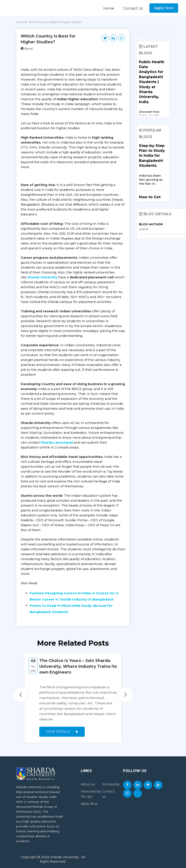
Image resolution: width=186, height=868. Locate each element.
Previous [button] (21, 695)
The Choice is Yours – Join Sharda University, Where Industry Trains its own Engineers (78, 666)
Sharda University (42, 277)
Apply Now (164, 8)
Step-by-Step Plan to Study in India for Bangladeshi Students (152, 156)
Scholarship (111, 784)
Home (109, 8)
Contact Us (133, 8)
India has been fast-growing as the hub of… (151, 179)
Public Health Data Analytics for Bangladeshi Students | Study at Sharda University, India (152, 82)
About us (88, 784)
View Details (62, 731)
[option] (73, 698)
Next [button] (125, 695)
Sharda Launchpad (57, 442)
